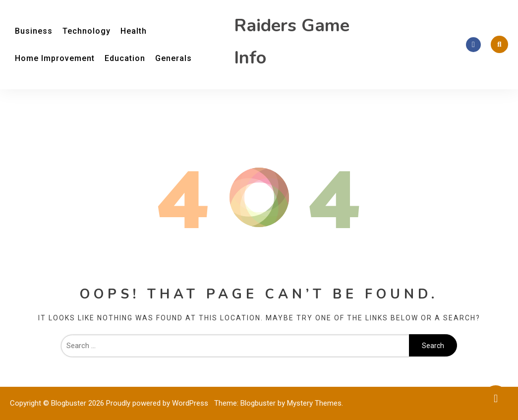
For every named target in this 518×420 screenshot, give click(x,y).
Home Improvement (55, 58)
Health (134, 31)
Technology (86, 31)
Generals (173, 58)
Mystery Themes (314, 403)
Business (34, 31)
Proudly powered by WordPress (158, 403)
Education (125, 58)
